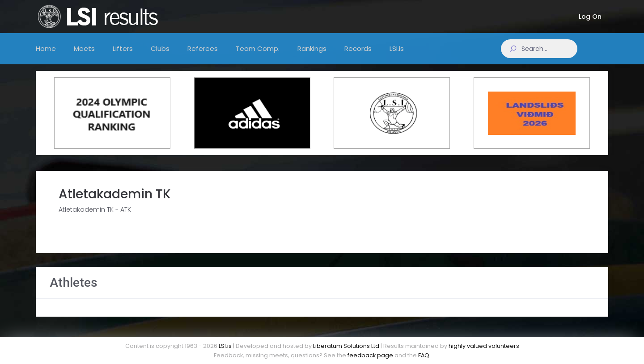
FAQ (424, 355)
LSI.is (225, 346)
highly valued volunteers (484, 346)
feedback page (370, 355)
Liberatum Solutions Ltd (346, 346)
